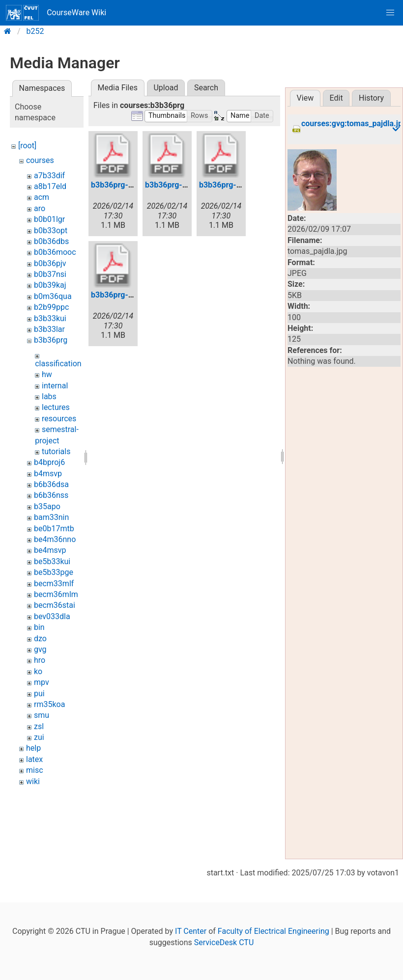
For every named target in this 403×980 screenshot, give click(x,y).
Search (206, 88)
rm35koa (49, 704)
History (371, 98)
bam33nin (51, 517)
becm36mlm (56, 594)
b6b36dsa (51, 484)
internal (55, 386)
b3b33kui (50, 318)
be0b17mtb (54, 529)
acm (42, 197)
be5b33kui (52, 561)
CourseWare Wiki (56, 13)
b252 (35, 31)
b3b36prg (51, 340)
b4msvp (48, 474)
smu (42, 715)
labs (49, 396)
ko (38, 671)
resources (59, 419)
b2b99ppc (51, 307)
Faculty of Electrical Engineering (273, 931)
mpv (42, 682)
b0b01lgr (49, 219)
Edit (336, 98)
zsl (39, 726)
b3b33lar (49, 329)
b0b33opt (51, 231)
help (33, 748)
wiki (33, 781)
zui (39, 737)
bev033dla (52, 616)
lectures (56, 407)
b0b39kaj (50, 285)
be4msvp (50, 550)
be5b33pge (54, 572)
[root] (27, 146)
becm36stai (55, 605)
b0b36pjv (50, 263)
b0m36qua (53, 296)
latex (34, 759)
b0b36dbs (51, 241)
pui (39, 694)
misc (35, 770)
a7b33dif (49, 176)
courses (40, 160)
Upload (166, 88)
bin (39, 627)
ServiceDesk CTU (224, 942)
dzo (40, 639)
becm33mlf (54, 584)
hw (47, 374)
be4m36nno (55, 539)
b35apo (47, 506)
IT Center (191, 931)
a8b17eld (50, 186)
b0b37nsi (50, 274)
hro (40, 660)
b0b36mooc (55, 252)
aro (40, 208)
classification (58, 364)
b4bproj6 (49, 462)
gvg (40, 649)
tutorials (56, 451)
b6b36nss (51, 495)
